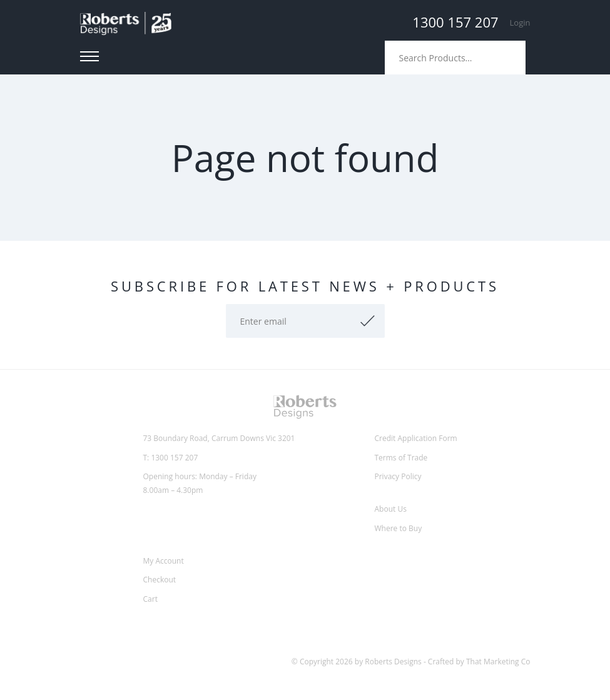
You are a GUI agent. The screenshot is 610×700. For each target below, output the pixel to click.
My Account (164, 561)
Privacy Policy (398, 476)
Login (520, 23)
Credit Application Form (416, 438)
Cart (150, 599)
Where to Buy (399, 528)
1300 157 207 (455, 22)
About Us (391, 509)
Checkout (160, 580)
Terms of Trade (401, 458)
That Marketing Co (498, 662)
